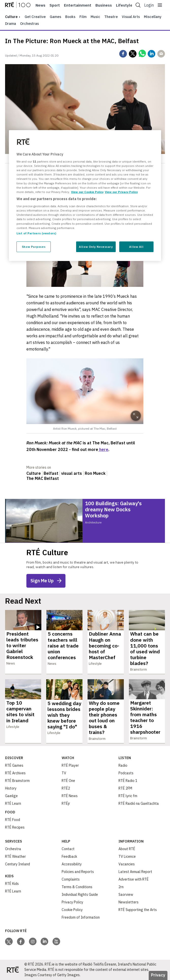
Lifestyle (124, 5)
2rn (121, 887)
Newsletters (129, 902)
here (103, 449)
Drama (11, 24)
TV (64, 773)
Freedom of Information (81, 917)
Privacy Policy (72, 902)
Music (95, 17)
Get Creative (35, 17)
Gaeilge (11, 796)
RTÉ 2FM (125, 788)
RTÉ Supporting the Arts (138, 910)
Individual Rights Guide (80, 895)
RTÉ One (68, 781)
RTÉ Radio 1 (128, 781)
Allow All (136, 247)
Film (83, 17)
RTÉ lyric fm (128, 796)
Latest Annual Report (135, 872)
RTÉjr (66, 803)
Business (104, 5)
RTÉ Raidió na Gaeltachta (139, 803)
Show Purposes (34, 247)
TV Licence (127, 856)
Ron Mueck (95, 473)
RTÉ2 (66, 788)
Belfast (51, 473)
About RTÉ (127, 849)
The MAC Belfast (43, 478)
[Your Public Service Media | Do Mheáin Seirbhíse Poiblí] (13, 970)
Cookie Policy (72, 910)
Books (70, 17)
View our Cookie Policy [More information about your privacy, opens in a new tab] (87, 192)
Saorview (126, 895)
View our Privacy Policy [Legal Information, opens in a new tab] (121, 192)
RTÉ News (70, 796)
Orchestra (13, 849)
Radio (123, 765)
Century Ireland (18, 864)
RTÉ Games (14, 765)
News (40, 5)
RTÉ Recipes (15, 827)
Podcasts (126, 773)
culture (11, 17)
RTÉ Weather (15, 856)
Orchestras (29, 24)
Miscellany (153, 17)
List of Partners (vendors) (36, 233)
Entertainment (78, 5)
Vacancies (127, 864)
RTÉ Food (13, 820)
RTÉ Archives (15, 773)
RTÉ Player (70, 765)
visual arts (72, 473)
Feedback (69, 856)
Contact (68, 849)
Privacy (158, 975)
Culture (34, 473)
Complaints (71, 879)
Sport (55, 5)
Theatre (111, 17)
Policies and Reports (78, 872)
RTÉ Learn (13, 803)
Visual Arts (131, 17)
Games (55, 17)
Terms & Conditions (77, 887)
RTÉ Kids (12, 884)
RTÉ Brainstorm (17, 781)
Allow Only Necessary (96, 247)
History (11, 788)
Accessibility (72, 864)
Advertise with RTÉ (134, 879)
